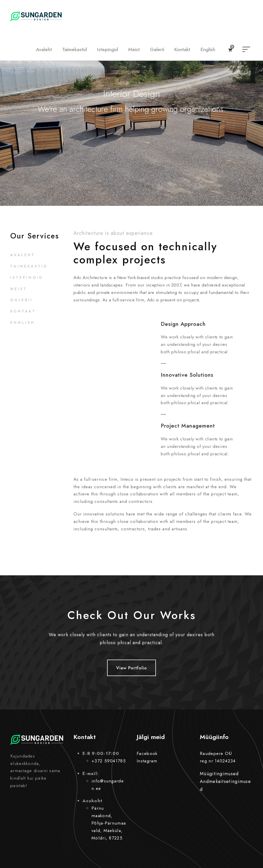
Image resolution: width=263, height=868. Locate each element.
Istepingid (107, 49)
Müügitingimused (219, 774)
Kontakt (182, 49)
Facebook (147, 753)
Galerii (157, 49)
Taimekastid (74, 49)
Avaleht (44, 49)
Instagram (147, 761)
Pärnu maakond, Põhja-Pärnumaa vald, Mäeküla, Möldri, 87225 (109, 823)
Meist (134, 49)
